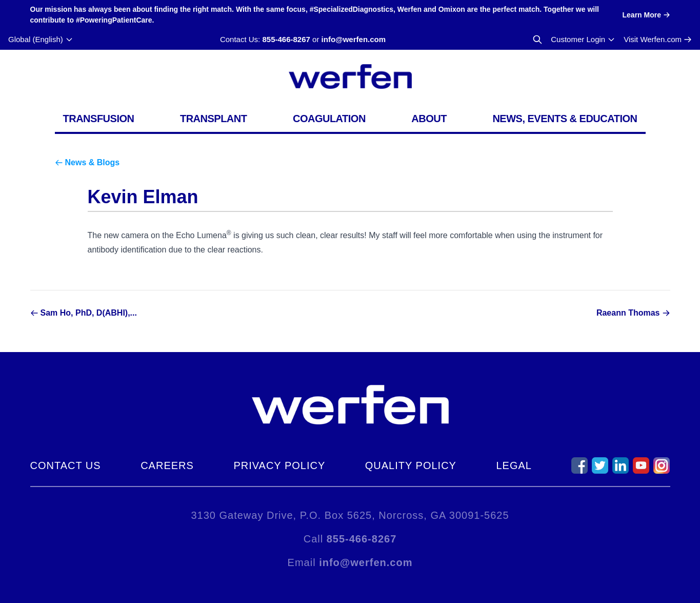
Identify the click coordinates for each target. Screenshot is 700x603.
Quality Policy (411, 465)
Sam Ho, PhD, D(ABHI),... (89, 313)
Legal (514, 465)
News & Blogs (93, 162)
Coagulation (329, 119)
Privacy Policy (279, 465)
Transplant (214, 119)
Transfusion (99, 119)
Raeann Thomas (628, 313)
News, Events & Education (565, 119)
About (429, 119)
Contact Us (66, 465)
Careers (167, 465)
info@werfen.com (354, 39)
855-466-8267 (286, 39)
